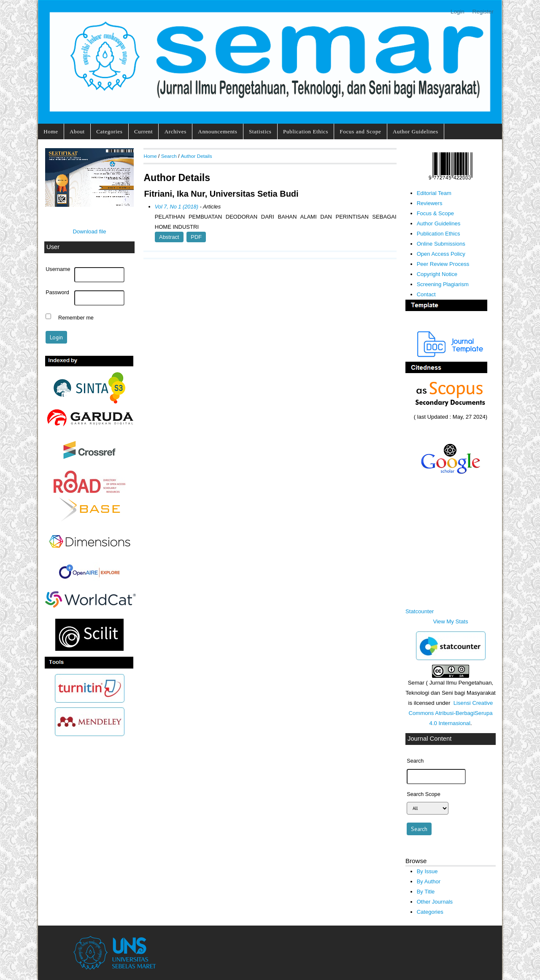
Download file (89, 231)
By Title (426, 892)
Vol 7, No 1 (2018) (177, 207)
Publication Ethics (306, 131)
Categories (109, 131)
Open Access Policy (441, 254)
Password (57, 292)
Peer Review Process (443, 264)
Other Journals (435, 902)
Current (143, 131)
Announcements (217, 131)
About (77, 131)
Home (51, 131)
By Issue (427, 871)
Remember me (76, 317)
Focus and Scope (360, 131)
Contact (426, 294)
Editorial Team (434, 193)
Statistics (260, 131)
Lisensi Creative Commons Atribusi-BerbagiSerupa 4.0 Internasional (451, 713)
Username (58, 269)
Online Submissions (441, 244)
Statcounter (420, 611)
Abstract (169, 237)
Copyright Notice (437, 274)
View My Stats (450, 621)
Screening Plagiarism (443, 284)
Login (458, 12)
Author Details (197, 156)
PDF (196, 237)
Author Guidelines (416, 131)
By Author (429, 881)
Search (169, 156)
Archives (175, 131)
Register (483, 12)
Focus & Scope (435, 213)
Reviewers (430, 203)
